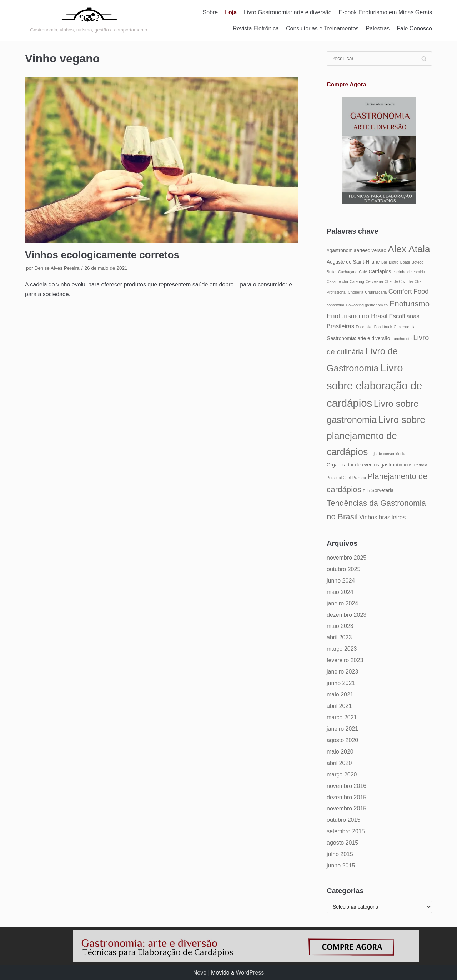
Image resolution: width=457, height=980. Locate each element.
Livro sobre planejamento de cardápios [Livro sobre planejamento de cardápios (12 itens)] (376, 436)
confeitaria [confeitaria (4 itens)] (335, 305)
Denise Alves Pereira (57, 268)
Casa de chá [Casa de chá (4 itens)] (337, 281)
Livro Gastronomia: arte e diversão (288, 12)
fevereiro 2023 (345, 660)
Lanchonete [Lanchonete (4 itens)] (402, 339)
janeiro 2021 (342, 729)
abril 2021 (339, 706)
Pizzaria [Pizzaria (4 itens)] (359, 477)
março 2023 (342, 649)
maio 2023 (340, 626)
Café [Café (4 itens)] (363, 272)
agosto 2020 (342, 740)
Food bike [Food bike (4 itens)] (364, 327)
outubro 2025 (343, 569)
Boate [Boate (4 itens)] (405, 262)
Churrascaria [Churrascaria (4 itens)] (376, 292)
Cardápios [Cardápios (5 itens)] (380, 272)
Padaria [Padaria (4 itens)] (421, 465)
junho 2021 (341, 683)
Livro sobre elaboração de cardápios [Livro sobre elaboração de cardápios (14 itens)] (374, 385)
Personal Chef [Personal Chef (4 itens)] (339, 477)
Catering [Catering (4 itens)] (357, 281)
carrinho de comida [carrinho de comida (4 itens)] (409, 272)
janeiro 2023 (342, 672)
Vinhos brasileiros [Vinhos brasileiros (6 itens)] (382, 517)
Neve (200, 973)
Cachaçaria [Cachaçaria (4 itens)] (348, 272)
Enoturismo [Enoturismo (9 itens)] (409, 304)
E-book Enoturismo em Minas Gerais (385, 12)
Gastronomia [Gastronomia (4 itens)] (405, 327)
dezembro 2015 (346, 797)
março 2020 (342, 774)
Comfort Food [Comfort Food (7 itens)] (409, 291)
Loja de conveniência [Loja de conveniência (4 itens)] (387, 454)
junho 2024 (341, 581)
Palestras (378, 28)
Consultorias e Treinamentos (322, 28)
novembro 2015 (346, 808)
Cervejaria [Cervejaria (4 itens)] (374, 281)
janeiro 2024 (342, 603)
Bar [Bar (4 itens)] (384, 262)
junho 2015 (341, 866)
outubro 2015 (343, 820)
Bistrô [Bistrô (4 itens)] (394, 262)
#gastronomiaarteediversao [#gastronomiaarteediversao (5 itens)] (356, 251)
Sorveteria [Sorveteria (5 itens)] (383, 491)
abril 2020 (339, 763)
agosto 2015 (342, 843)
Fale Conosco (414, 28)
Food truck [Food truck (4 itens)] (383, 327)
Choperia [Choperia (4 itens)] (356, 292)
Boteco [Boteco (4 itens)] (418, 262)
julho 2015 (340, 854)
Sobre (210, 12)
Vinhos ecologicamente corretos (102, 255)
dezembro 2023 (346, 615)
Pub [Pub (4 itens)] (366, 491)
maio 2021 (340, 694)
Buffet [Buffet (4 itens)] (332, 272)
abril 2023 (339, 637)
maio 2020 (340, 752)
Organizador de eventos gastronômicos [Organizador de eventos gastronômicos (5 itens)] (370, 465)
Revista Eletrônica (256, 28)
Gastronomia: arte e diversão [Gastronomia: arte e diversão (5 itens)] (358, 338)
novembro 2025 (346, 558)
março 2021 (342, 717)
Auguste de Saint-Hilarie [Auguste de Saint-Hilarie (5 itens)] (353, 262)
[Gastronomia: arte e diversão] (89, 20)
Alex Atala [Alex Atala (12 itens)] (409, 249)
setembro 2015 (346, 831)
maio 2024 (340, 592)
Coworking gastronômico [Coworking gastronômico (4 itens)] (367, 305)
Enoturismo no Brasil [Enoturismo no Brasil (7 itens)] (357, 316)
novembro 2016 (346, 786)
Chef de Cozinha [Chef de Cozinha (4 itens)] (399, 281)
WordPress (250, 973)
